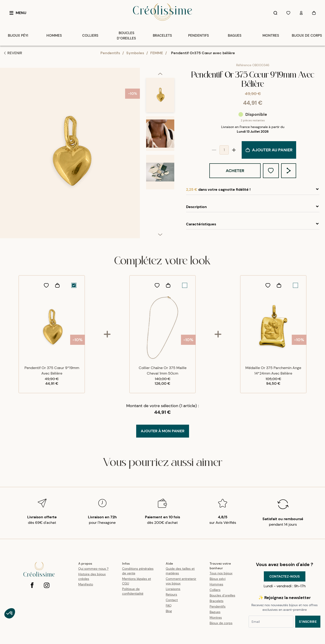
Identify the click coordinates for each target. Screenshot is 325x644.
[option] (160, 97)
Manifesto (86, 584)
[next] (160, 234)
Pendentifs (110, 53)
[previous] (160, 74)
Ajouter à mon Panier (163, 431)
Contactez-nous (285, 576)
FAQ (169, 605)
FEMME (157, 53)
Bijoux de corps (221, 623)
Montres (216, 617)
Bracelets (217, 601)
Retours (171, 594)
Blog (169, 611)
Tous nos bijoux (221, 573)
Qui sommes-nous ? (93, 569)
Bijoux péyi (218, 579)
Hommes (216, 584)
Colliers (215, 590)
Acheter (235, 171)
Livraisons (173, 589)
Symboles (135, 53)
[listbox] (160, 155)
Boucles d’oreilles (222, 595)
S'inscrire (308, 622)
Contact (172, 600)
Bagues (215, 612)
